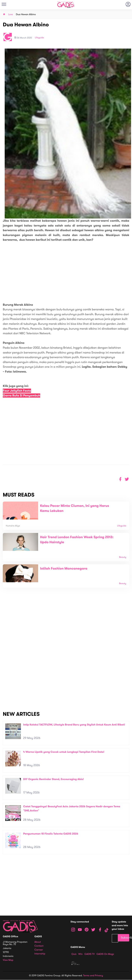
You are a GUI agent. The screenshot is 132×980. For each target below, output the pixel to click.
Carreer (39, 950)
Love (11, 14)
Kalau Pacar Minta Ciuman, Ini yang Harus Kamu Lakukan (75, 508)
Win (80, 954)
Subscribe (125, 938)
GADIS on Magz (105, 954)
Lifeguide (40, 38)
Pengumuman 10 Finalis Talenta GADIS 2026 (51, 834)
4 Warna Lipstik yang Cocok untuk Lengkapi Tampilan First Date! (64, 752)
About (38, 942)
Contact (39, 946)
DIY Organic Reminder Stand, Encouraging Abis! (53, 779)
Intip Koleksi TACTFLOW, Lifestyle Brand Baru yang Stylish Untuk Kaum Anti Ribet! (74, 725)
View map (8, 960)
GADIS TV (90, 954)
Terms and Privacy (93, 976)
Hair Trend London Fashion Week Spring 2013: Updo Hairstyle (77, 540)
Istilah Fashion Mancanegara (64, 569)
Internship (40, 954)
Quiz (74, 954)
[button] (127, 479)
